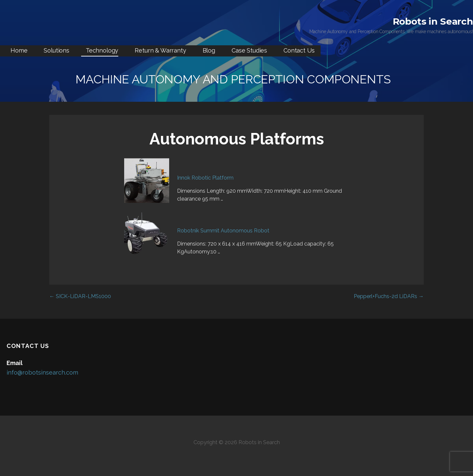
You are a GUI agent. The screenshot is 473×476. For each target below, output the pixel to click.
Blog (209, 50)
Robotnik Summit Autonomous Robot (223, 231)
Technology (102, 50)
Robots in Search (433, 21)
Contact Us (299, 50)
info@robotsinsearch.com (42, 372)
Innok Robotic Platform (205, 178)
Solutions (56, 50)
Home (19, 50)
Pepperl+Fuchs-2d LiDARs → (389, 296)
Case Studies (249, 50)
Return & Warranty (160, 50)
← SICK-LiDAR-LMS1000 (80, 296)
